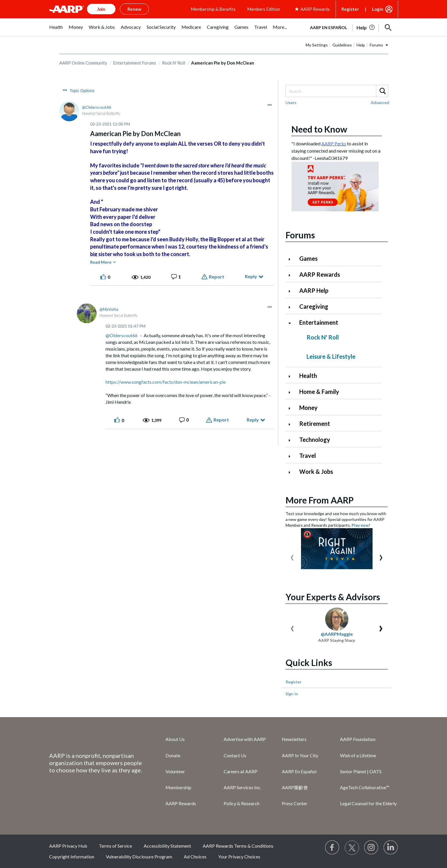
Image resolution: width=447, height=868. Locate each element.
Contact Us (235, 755)
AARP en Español (328, 27)
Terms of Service (115, 846)
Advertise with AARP (245, 739)
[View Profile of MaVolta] (109, 309)
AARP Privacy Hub (68, 846)
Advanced (380, 102)
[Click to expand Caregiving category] (292, 307)
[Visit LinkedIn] (391, 848)
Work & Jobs (316, 471)
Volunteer (175, 771)
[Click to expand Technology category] (292, 440)
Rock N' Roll (174, 63)
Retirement (315, 424)
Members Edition (264, 9)
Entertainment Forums (135, 63)
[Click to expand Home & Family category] (292, 392)
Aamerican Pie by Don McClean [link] (223, 63)
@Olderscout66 (122, 335)
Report (217, 277)
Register (350, 9)
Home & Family (319, 392)
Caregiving (314, 306)
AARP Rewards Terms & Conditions (238, 846)
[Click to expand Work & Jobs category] (292, 472)
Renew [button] (134, 9)
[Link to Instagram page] (371, 848)
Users (291, 102)
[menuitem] (56, 30)
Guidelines (342, 45)
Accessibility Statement (167, 846)
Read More (101, 262)
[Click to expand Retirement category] (292, 424)
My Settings (317, 45)
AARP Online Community (83, 63)
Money (308, 408)
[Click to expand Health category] (292, 376)
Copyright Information (72, 857)
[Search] (337, 91)
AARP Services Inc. (242, 787)
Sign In (292, 694)
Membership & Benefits (213, 9)
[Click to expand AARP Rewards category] (292, 275)
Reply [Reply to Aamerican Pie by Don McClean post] (251, 276)
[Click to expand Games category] (292, 259)
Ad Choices (195, 857)
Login (378, 9)
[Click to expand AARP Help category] (292, 291)
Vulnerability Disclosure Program (139, 857)
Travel (308, 456)
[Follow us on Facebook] (332, 848)
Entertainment (319, 322)
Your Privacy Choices (239, 857)
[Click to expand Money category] (292, 408)
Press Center (295, 803)
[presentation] (292, 556)
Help (361, 45)
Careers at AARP (241, 771)
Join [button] (101, 9)
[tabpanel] (352, 27)
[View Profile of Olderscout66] (97, 107)
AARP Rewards (320, 274)
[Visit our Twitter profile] (352, 848)
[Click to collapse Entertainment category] (292, 323)
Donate (173, 755)
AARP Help (314, 290)
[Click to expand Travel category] (292, 456)
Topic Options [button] (82, 91)
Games (308, 258)
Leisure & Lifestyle (331, 356)
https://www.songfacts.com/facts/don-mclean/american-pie (166, 382)
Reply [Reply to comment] (253, 420)
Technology (315, 440)
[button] (388, 28)
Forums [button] (376, 45)
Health (308, 376)
